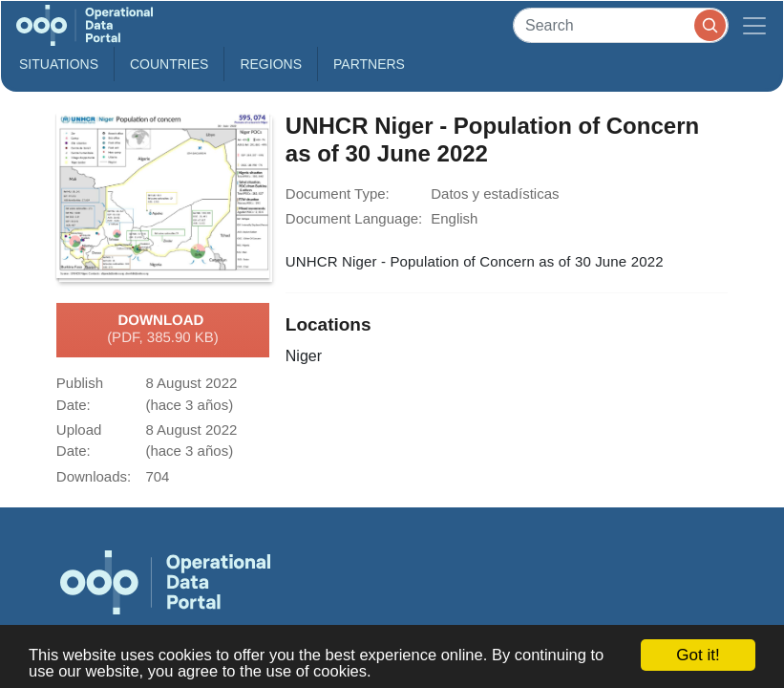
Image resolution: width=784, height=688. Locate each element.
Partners (369, 64)
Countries (169, 64)
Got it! (698, 655)
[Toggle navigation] (754, 25)
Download (163, 330)
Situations (59, 64)
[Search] (621, 25)
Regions (271, 64)
